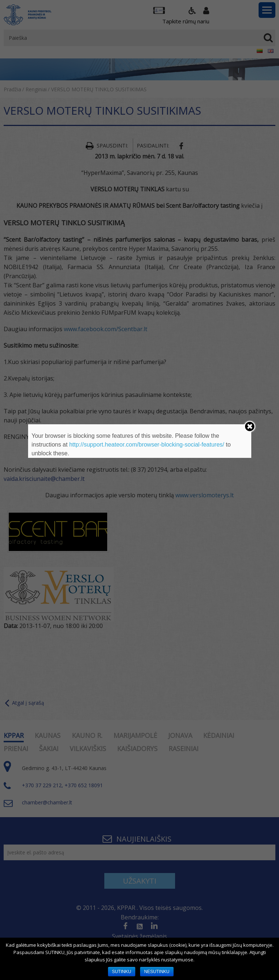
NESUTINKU (157, 972)
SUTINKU (122, 972)
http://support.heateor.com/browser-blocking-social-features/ (147, 445)
